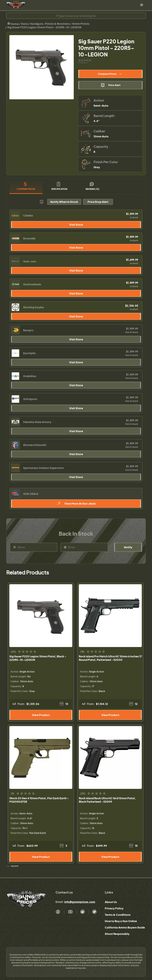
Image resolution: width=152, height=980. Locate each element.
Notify (128, 547)
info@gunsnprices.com (80, 902)
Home (13, 24)
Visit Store (76, 225)
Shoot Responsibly (117, 934)
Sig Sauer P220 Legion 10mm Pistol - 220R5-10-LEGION (44, 27)
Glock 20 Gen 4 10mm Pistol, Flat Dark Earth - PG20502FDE (39, 800)
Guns (24, 24)
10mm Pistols (81, 24)
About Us (111, 902)
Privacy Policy (114, 908)
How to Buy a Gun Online (121, 921)
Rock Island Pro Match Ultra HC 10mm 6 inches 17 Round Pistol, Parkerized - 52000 (110, 658)
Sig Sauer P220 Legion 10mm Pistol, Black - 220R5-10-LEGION (38, 658)
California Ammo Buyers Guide (125, 927)
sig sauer (15, 866)
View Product (41, 715)
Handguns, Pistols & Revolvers (50, 24)
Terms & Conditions (118, 915)
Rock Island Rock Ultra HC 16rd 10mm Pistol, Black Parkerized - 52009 (107, 800)
